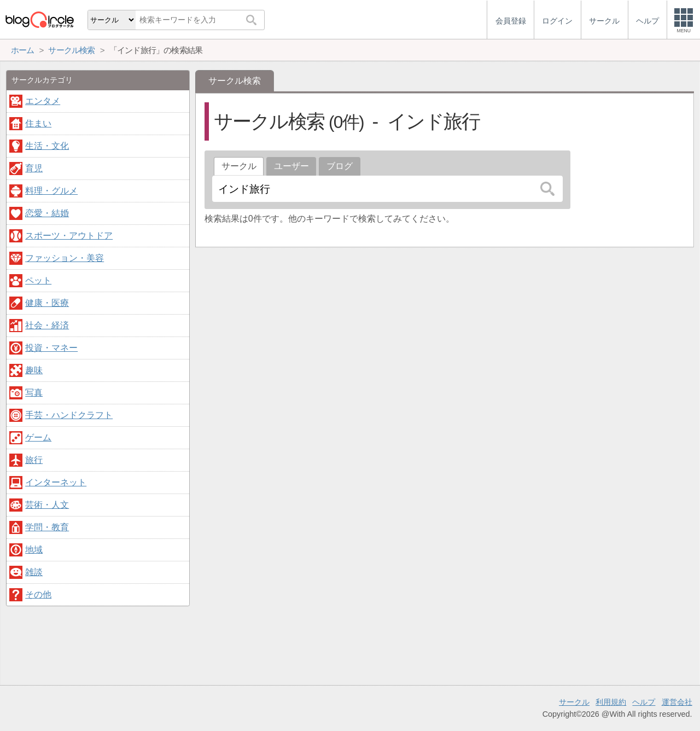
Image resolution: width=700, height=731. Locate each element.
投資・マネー (51, 348)
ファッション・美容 (65, 258)
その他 (38, 594)
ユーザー (291, 166)
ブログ (340, 166)
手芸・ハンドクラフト (69, 415)
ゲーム (38, 437)
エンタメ (43, 101)
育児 (34, 168)
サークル (574, 702)
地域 (34, 550)
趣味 (34, 370)
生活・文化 (47, 146)
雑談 (34, 572)
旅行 (34, 460)
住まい (38, 123)
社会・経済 (47, 325)
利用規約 (611, 702)
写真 (34, 393)
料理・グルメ (51, 191)
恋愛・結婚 (47, 213)
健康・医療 (47, 303)
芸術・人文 (47, 505)
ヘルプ (644, 702)
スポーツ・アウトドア (69, 236)
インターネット (56, 482)
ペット (38, 280)
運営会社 (677, 702)
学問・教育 (47, 527)
